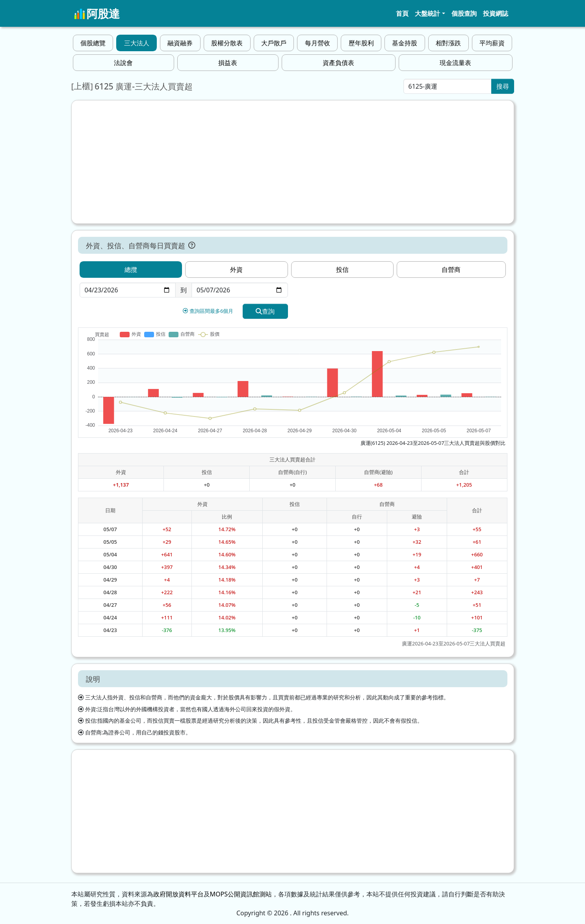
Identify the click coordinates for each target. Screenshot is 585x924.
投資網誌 (496, 13)
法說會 (123, 63)
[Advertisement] (293, 162)
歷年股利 (361, 43)
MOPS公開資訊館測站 (241, 894)
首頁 (402, 13)
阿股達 (97, 13)
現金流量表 (455, 63)
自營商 (451, 270)
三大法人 (137, 43)
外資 (236, 270)
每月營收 (318, 43)
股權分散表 (227, 43)
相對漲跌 (448, 43)
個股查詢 (464, 13)
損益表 (228, 63)
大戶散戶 (274, 43)
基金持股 (405, 43)
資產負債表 (338, 63)
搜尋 (503, 86)
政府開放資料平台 (178, 894)
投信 (342, 270)
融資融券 (180, 43)
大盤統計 (427, 13)
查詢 (265, 311)
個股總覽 (93, 43)
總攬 (131, 270)
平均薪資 (492, 43)
